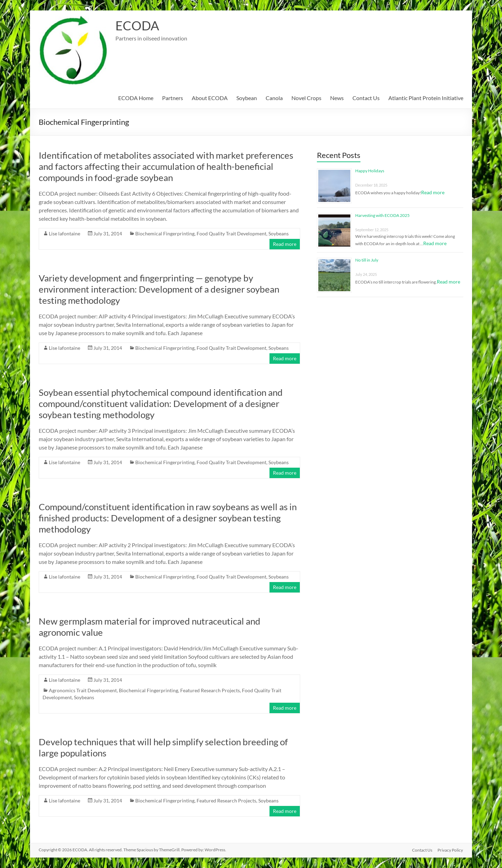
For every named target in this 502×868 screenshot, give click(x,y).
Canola (274, 98)
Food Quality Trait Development (231, 233)
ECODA (137, 25)
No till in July (367, 260)
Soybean (247, 98)
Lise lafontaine (64, 233)
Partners (173, 98)
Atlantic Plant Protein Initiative (426, 98)
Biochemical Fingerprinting (165, 233)
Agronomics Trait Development (83, 690)
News (337, 98)
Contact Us (366, 98)
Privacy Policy (451, 850)
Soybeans (279, 233)
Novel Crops (306, 98)
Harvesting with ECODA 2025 (382, 215)
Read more (285, 244)
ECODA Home (136, 98)
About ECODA (210, 98)
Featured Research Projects (210, 690)
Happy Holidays (370, 171)
